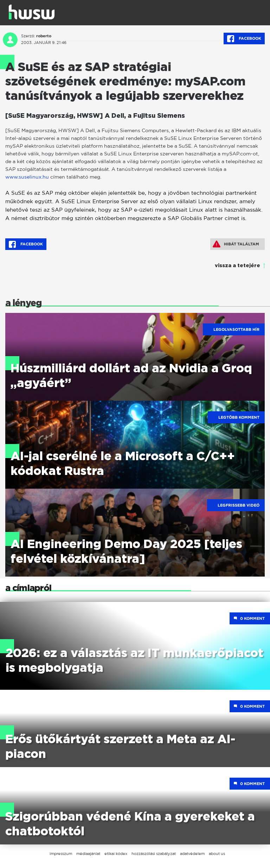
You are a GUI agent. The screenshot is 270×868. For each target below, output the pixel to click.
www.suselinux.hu (27, 177)
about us (217, 854)
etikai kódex (116, 854)
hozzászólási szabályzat (154, 854)
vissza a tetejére (237, 266)
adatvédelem (192, 854)
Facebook (244, 39)
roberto (44, 36)
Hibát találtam (236, 244)
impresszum (61, 854)
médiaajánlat (88, 854)
